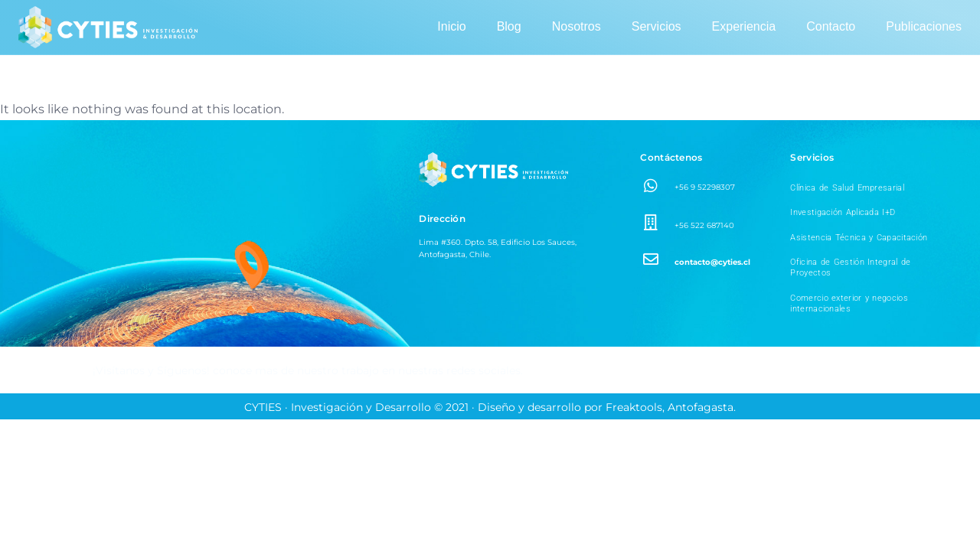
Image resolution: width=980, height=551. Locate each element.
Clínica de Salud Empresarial (847, 188)
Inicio (451, 26)
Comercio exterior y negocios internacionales (849, 303)
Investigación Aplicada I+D (843, 212)
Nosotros (577, 26)
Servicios (657, 26)
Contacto (831, 26)
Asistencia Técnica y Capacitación (859, 238)
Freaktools (634, 407)
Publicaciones (924, 26)
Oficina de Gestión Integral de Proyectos (850, 267)
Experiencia (744, 26)
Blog (509, 26)
